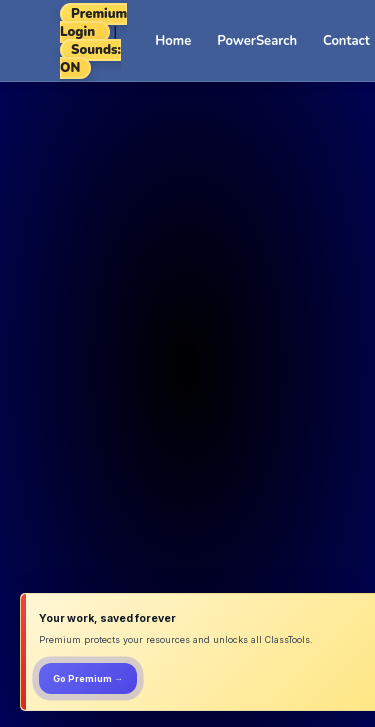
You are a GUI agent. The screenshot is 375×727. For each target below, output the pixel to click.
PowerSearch (257, 41)
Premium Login (93, 23)
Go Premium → (88, 678)
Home (173, 41)
